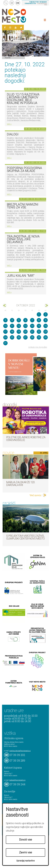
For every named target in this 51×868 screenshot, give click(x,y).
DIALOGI (13, 134)
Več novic (35, 495)
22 (39, 332)
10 (5, 326)
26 (19, 337)
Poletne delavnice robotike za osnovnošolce (26, 439)
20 (25, 332)
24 (5, 337)
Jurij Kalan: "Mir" (21, 276)
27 (25, 337)
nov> (46, 305)
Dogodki (8, 58)
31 (5, 343)
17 (5, 332)
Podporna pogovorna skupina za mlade (24, 169)
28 (32, 337)
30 (46, 337)
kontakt (12, 3)
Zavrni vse (26, 852)
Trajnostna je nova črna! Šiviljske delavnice (23, 239)
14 (32, 326)
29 (39, 337)
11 (12, 326)
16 (46, 326)
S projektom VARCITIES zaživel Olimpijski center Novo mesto (25, 537)
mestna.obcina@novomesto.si (20, 751)
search (6, 3)
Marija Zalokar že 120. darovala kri (21, 484)
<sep (5, 305)
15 (39, 326)
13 (25, 326)
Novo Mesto (20, 16)
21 (32, 332)
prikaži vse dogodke (38, 347)
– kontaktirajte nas (36, 3)
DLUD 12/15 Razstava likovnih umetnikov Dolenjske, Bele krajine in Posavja (23, 99)
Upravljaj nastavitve (26, 861)
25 (12, 337)
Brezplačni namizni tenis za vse (23, 206)
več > (9, 124)
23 (46, 332)
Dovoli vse (26, 840)
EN (18, 3)
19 (19, 332)
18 (12, 332)
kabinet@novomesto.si (17, 780)
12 (19, 326)
